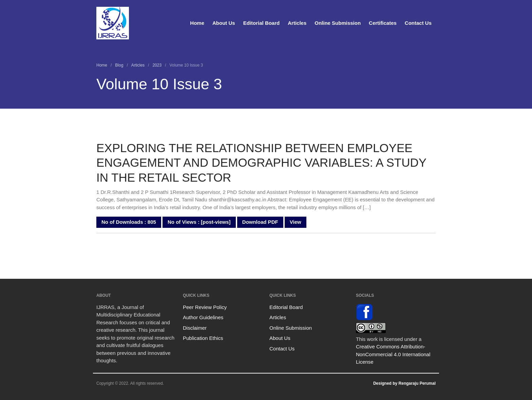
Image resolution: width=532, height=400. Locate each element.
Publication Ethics (203, 338)
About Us (224, 23)
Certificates (383, 23)
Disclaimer (195, 328)
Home (197, 23)
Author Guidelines (203, 317)
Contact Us (418, 23)
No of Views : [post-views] (199, 222)
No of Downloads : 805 (129, 222)
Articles (297, 23)
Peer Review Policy (205, 307)
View (296, 222)
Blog (119, 65)
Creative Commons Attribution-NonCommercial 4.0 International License (393, 354)
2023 (157, 65)
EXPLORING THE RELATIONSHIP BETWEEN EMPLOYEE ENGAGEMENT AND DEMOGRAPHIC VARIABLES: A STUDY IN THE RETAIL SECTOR (261, 163)
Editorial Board (262, 23)
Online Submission (338, 23)
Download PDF (260, 222)
